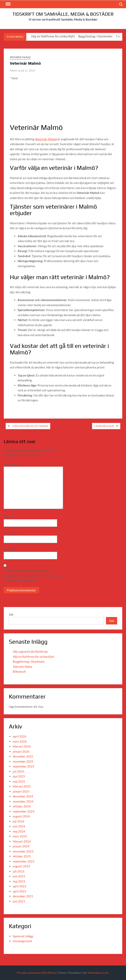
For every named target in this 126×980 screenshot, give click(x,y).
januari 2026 (21, 751)
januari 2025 (21, 791)
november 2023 (23, 851)
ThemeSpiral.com (98, 973)
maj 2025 (19, 781)
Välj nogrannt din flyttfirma (30, 652)
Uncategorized (22, 941)
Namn (8, 517)
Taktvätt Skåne (23, 667)
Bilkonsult (19, 671)
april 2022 (20, 891)
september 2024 (24, 811)
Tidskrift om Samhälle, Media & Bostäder (63, 14)
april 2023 (20, 886)
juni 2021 (19, 901)
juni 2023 (19, 876)
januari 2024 (21, 846)
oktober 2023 (22, 856)
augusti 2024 (21, 816)
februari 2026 (22, 746)
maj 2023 (19, 881)
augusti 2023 (21, 866)
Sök (11, 614)
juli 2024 (19, 821)
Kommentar (12, 464)
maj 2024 (19, 831)
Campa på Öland (104, 426)
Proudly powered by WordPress (36, 973)
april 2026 (20, 736)
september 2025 (24, 766)
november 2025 (23, 761)
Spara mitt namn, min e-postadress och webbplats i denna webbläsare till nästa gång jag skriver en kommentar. (32, 575)
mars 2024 (20, 836)
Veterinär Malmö (46, 139)
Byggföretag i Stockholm (99, 36)
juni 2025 (19, 776)
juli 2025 (19, 771)
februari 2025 (22, 786)
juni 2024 (19, 826)
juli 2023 (19, 871)
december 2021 (23, 896)
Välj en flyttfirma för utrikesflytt (56, 36)
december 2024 (23, 796)
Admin (13, 71)
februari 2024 (22, 841)
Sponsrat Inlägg (20, 57)
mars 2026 (20, 741)
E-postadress (13, 533)
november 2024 (23, 801)
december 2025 (23, 756)
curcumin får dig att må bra (30, 426)
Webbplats (11, 549)
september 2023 (24, 861)
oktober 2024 (22, 806)
